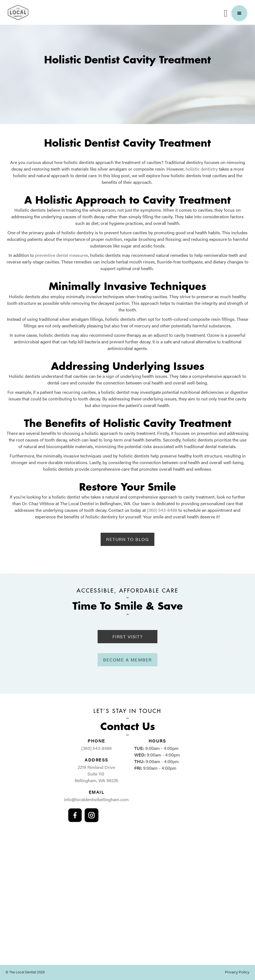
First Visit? (128, 636)
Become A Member (127, 660)
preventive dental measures (62, 255)
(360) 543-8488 (162, 510)
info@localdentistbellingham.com (96, 799)
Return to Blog (127, 539)
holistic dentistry (202, 169)
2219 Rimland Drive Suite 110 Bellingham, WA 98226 (96, 774)
